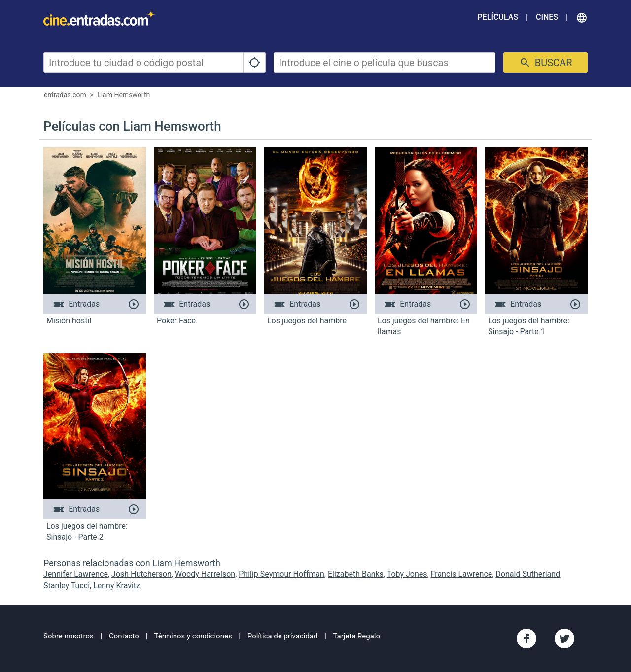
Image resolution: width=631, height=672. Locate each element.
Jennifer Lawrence (76, 574)
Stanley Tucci (67, 585)
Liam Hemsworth (123, 95)
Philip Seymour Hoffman (281, 574)
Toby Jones (407, 574)
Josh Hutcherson (141, 574)
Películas (498, 17)
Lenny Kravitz (117, 585)
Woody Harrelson (205, 574)
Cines (547, 17)
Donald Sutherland (528, 574)
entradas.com (65, 95)
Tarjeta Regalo (356, 636)
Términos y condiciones (193, 636)
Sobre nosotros (69, 636)
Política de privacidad (283, 636)
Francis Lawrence (462, 574)
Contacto (124, 636)
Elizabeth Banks (356, 574)
